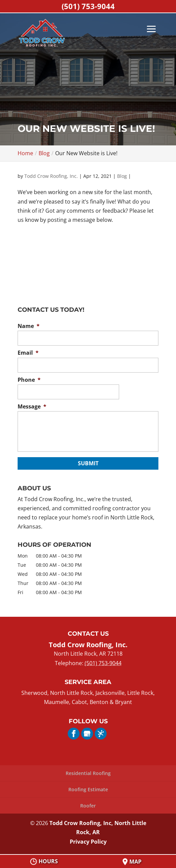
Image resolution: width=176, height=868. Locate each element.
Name (29, 326)
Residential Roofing (88, 773)
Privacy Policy (88, 842)
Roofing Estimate (88, 789)
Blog (122, 176)
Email (28, 353)
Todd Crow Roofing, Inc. (51, 176)
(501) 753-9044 (88, 6)
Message (32, 407)
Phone (29, 380)
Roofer (88, 806)
